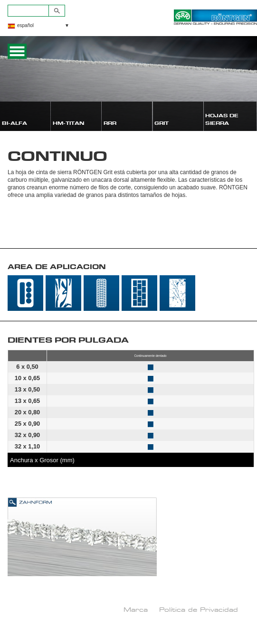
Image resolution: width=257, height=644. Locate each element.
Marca (136, 609)
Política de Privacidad (199, 609)
